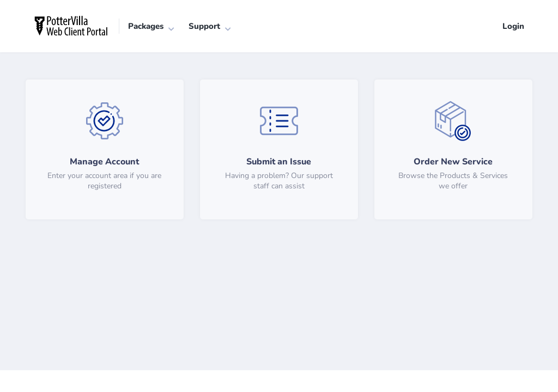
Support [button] (204, 26)
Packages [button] (146, 26)
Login (513, 26)
